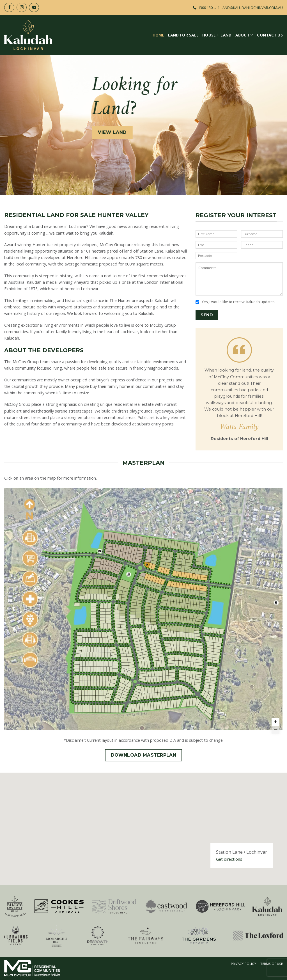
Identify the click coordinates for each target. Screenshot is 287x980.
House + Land (217, 35)
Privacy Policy (244, 964)
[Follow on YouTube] (34, 7)
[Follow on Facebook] (9, 7)
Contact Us (270, 35)
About (244, 35)
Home (158, 35)
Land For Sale (183, 35)
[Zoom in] (275, 722)
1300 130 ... (207, 8)
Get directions (229, 859)
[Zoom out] (275, 730)
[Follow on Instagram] (22, 7)
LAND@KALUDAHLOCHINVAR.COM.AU (252, 8)
